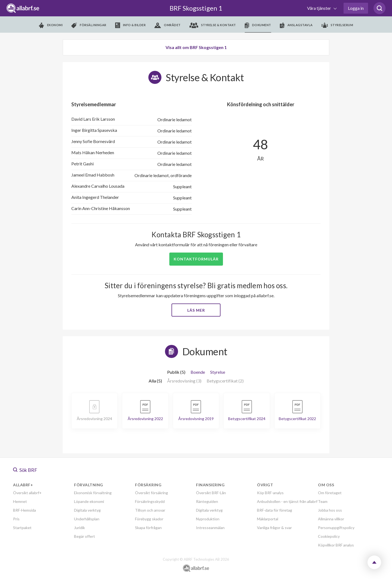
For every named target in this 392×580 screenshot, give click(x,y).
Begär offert (85, 536)
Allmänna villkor (331, 519)
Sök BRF (25, 470)
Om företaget (330, 493)
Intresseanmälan (210, 528)
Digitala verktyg (87, 510)
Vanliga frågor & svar (274, 528)
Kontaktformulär (196, 259)
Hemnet (20, 501)
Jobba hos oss (330, 510)
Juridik (79, 528)
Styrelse (218, 372)
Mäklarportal (268, 519)
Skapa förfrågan (148, 528)
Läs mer (196, 310)
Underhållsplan (87, 519)
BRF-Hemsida (24, 510)
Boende (198, 372)
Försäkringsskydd (150, 501)
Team (323, 501)
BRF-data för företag (275, 510)
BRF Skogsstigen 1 (196, 8)
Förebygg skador (149, 519)
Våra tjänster (319, 8)
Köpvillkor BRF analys (336, 545)
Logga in (356, 8)
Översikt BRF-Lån (211, 493)
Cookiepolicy (329, 536)
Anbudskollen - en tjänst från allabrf (287, 501)
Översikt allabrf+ (27, 493)
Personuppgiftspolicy (336, 528)
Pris (16, 519)
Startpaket (22, 528)
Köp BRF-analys (270, 493)
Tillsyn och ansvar (150, 510)
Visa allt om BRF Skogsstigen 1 (196, 47)
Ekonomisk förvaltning (93, 493)
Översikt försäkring (151, 493)
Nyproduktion (208, 519)
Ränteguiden (207, 501)
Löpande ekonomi (89, 501)
